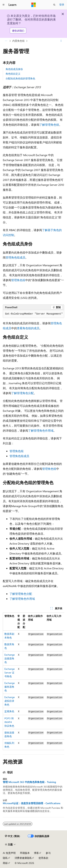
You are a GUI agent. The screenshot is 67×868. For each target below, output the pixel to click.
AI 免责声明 (9, 853)
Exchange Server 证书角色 (9, 673)
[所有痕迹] (6, 41)
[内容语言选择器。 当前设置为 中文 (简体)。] (12, 836)
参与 (48, 853)
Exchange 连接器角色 (9, 658)
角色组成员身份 (14, 69)
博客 (36, 853)
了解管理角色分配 (23, 393)
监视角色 (9, 711)
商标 (5, 863)
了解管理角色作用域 (41, 430)
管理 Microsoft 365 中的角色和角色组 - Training (29, 782)
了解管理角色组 (49, 125)
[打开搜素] (54, 5)
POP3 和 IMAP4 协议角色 (9, 722)
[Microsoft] (34, 5)
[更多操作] (61, 41)
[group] (33, 681)
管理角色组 (18, 280)
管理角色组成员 (15, 257)
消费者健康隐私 (23, 858)
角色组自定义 (13, 74)
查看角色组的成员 (28, 328)
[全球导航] (4, 5)
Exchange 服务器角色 (9, 687)
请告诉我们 (18, 31)
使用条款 (43, 858)
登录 (62, 5)
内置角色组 (18, 41)
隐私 (5, 858)
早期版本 (25, 853)
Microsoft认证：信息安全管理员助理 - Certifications (32, 803)
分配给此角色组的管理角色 (20, 78)
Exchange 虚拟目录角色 (9, 701)
